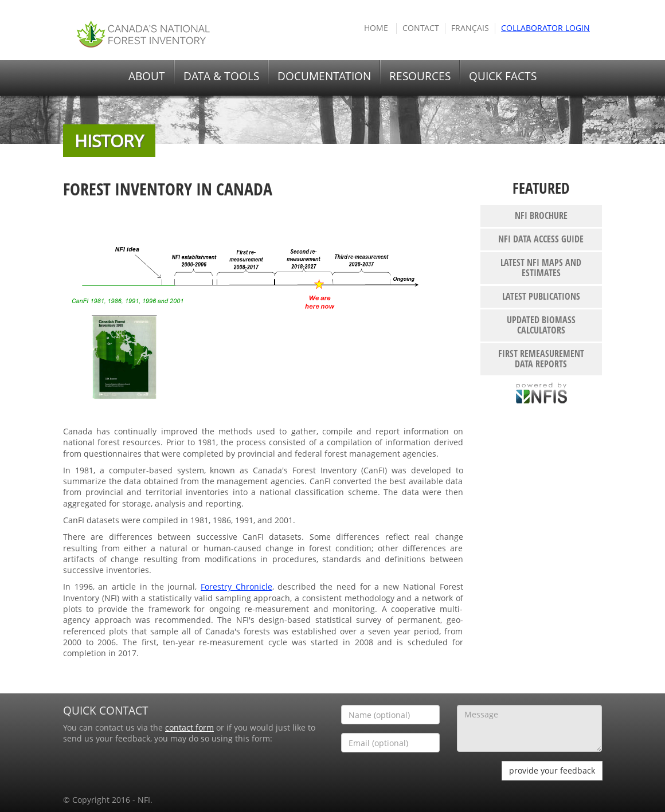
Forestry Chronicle (236, 587)
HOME (376, 28)
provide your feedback (552, 770)
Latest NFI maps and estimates (541, 268)
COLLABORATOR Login (545, 28)
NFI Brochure (541, 215)
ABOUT (147, 76)
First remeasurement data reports (541, 359)
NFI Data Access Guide (541, 239)
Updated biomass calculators (541, 325)
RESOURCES (420, 76)
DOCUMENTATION (324, 76)
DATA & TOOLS (221, 76)
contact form (189, 728)
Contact (421, 28)
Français (470, 28)
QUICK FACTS (503, 76)
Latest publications (541, 296)
